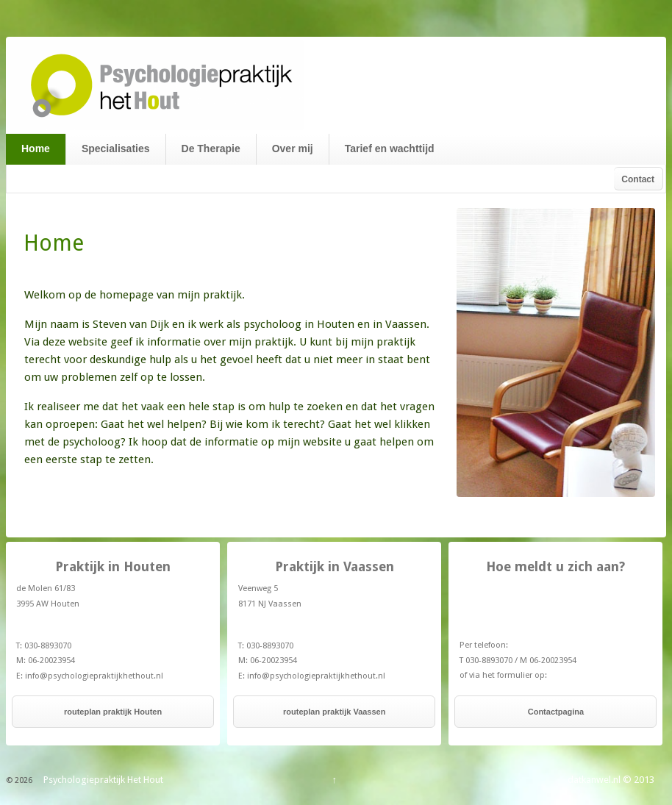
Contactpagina (556, 712)
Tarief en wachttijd (390, 149)
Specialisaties (116, 149)
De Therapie (211, 149)
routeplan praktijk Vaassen (334, 712)
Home (36, 149)
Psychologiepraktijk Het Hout (102, 780)
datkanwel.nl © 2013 (611, 780)
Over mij (293, 149)
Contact (638, 179)
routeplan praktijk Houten (113, 712)
